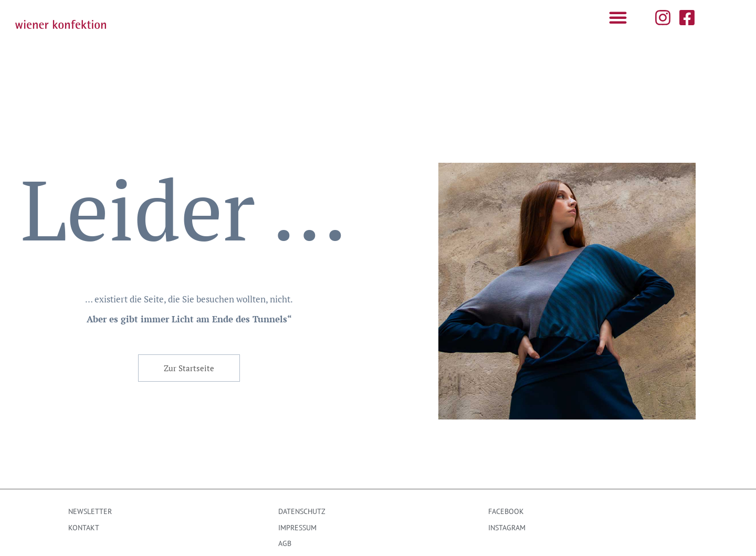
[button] (618, 17)
